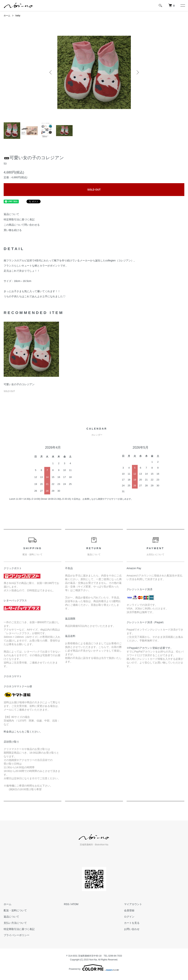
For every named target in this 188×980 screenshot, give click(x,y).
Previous (51, 72)
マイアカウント (133, 904)
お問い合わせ (132, 929)
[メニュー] (182, 5)
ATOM (75, 904)
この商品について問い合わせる (22, 225)
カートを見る (132, 923)
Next (137, 72)
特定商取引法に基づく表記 (19, 219)
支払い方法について (15, 923)
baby (18, 16)
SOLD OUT (94, 190)
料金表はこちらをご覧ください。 (23, 732)
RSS (67, 904)
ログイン (129, 917)
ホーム (7, 16)
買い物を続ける (13, 230)
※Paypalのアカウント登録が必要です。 (150, 648)
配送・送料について (15, 910)
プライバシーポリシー (17, 935)
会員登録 (129, 910)
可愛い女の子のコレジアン (19, 384)
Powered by (94, 968)
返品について (11, 214)
